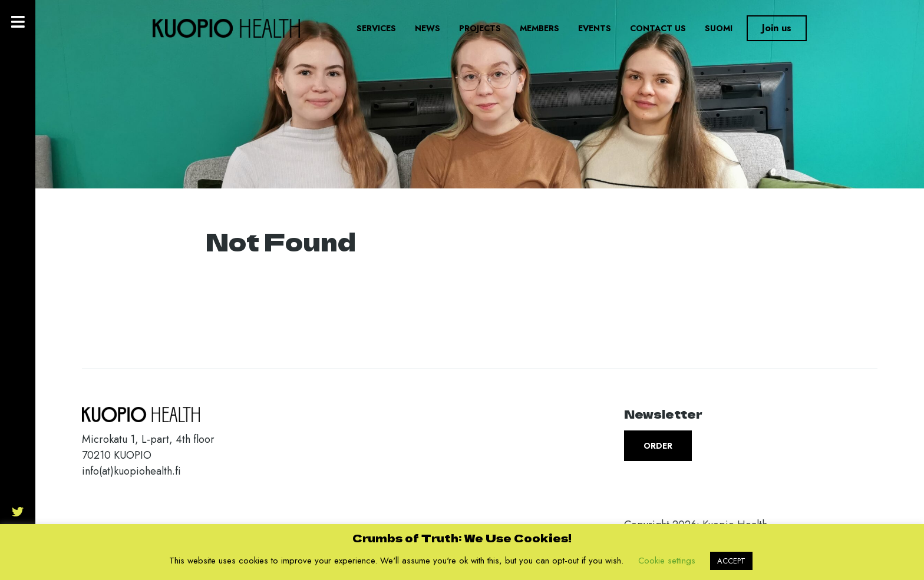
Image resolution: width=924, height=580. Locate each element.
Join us (777, 28)
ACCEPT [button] (731, 561)
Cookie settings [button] (667, 561)
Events (595, 28)
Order (658, 446)
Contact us (658, 28)
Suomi (719, 28)
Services (376, 28)
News (428, 28)
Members (539, 28)
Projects (480, 28)
